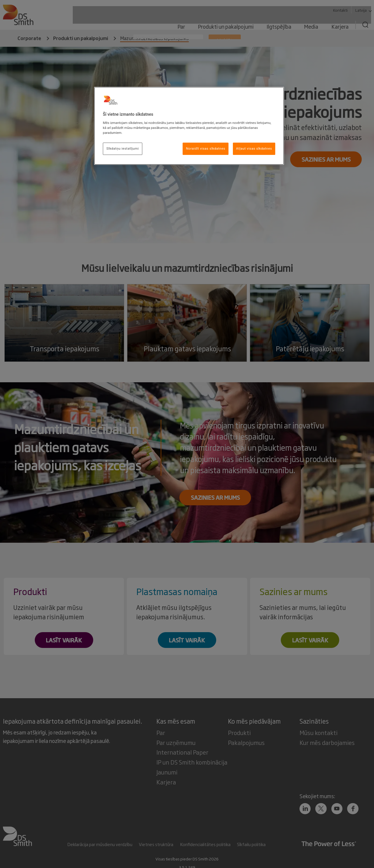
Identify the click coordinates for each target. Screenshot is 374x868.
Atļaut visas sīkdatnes (254, 148)
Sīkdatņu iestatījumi (123, 148)
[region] (189, 126)
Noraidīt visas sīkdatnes (206, 148)
